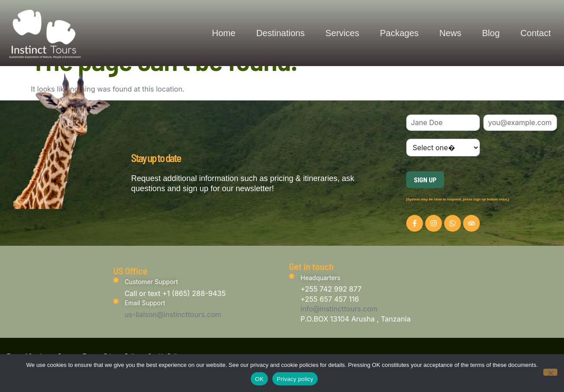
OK (259, 379)
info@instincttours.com (339, 309)
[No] (550, 372)
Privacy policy (295, 379)
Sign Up (425, 179)
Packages (399, 33)
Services (342, 33)
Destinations (280, 33)
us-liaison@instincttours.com (173, 314)
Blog (491, 33)
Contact (536, 33)
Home (224, 33)
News (450, 33)
